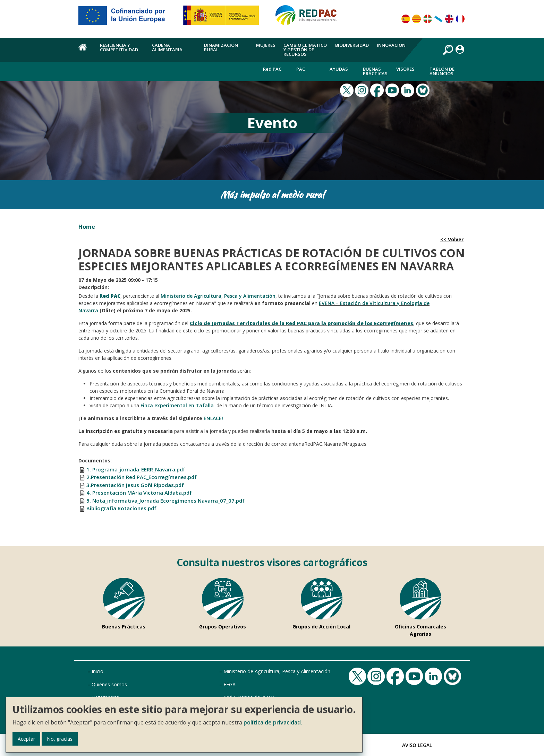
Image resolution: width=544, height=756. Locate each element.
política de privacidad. (273, 722)
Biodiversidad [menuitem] (352, 45)
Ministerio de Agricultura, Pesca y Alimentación (277, 671)
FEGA (229, 684)
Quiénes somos (109, 684)
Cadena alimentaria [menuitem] (167, 47)
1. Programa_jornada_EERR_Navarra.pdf (136, 469)
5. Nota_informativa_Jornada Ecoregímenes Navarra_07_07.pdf (165, 501)
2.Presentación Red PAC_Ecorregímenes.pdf (142, 477)
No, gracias (60, 739)
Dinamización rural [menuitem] (221, 47)
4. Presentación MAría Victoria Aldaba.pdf (139, 493)
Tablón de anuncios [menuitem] (442, 71)
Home (87, 227)
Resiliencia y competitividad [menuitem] (119, 47)
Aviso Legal (417, 745)
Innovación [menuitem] (391, 45)
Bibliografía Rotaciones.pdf (121, 508)
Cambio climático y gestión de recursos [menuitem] (305, 50)
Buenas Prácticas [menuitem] (375, 71)
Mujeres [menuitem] (266, 45)
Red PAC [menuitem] (272, 69)
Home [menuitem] (85, 51)
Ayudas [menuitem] (339, 69)
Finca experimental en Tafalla (178, 405)
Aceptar (26, 739)
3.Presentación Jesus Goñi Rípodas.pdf (135, 485)
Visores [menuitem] (405, 69)
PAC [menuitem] (301, 69)
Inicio (97, 671)
